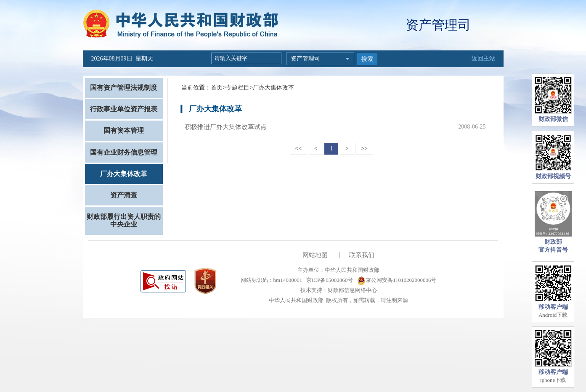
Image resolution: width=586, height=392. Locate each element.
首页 (217, 88)
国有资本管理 (124, 130)
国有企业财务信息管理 (124, 152)
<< (299, 149)
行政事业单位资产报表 (124, 109)
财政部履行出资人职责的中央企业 (124, 220)
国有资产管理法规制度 (124, 88)
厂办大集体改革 (124, 174)
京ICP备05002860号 (329, 280)
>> (364, 149)
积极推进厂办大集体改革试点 (226, 127)
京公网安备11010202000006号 (397, 280)
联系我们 (362, 255)
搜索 (367, 59)
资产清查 (124, 195)
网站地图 (315, 255)
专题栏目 (238, 88)
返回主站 (483, 59)
